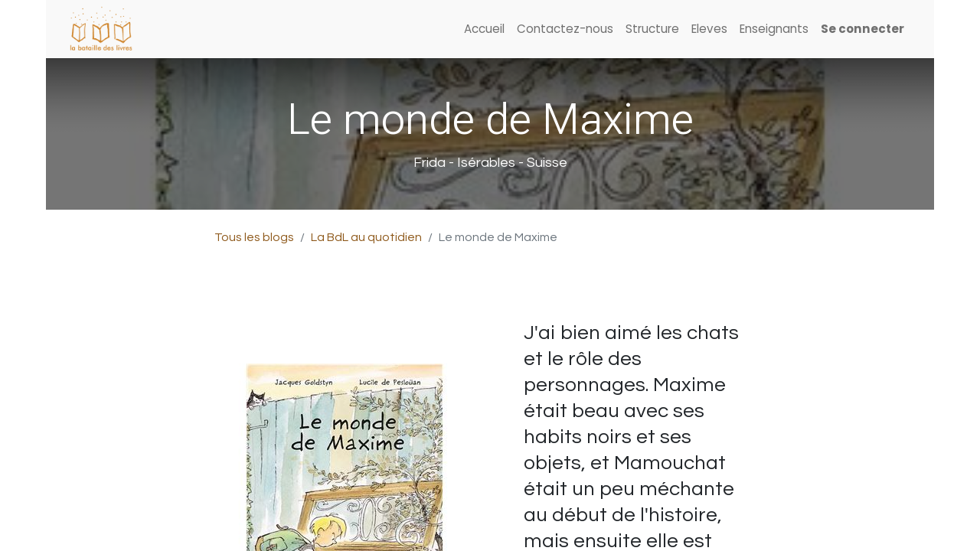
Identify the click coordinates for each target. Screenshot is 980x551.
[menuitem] (484, 29)
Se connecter (862, 29)
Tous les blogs (254, 237)
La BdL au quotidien (366, 237)
